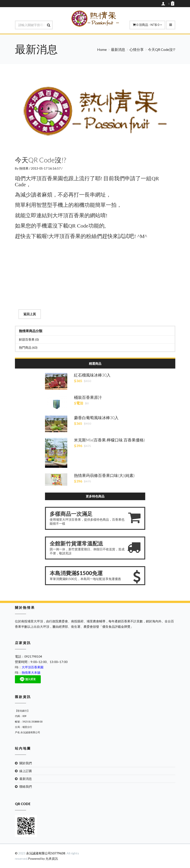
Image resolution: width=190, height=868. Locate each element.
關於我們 (26, 763)
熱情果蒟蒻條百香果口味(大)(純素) (104, 475)
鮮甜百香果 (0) (29, 339)
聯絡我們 (26, 786)
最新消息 (118, 49)
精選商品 (95, 364)
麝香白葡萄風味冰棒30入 (96, 418)
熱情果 (24, 168)
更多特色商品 (95, 496)
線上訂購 (26, 771)
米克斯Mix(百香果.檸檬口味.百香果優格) (109, 440)
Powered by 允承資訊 (43, 859)
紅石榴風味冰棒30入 (92, 375)
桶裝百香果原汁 (88, 397)
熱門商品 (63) (28, 347)
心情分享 (137, 49)
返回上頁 (30, 314)
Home (102, 49)
